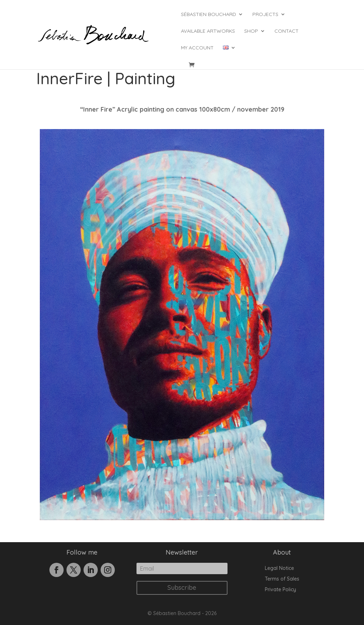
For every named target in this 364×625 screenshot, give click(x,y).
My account (197, 48)
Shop (251, 31)
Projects (265, 15)
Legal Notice (279, 568)
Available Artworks (208, 31)
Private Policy (280, 590)
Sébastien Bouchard (208, 15)
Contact (287, 31)
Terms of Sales (282, 579)
